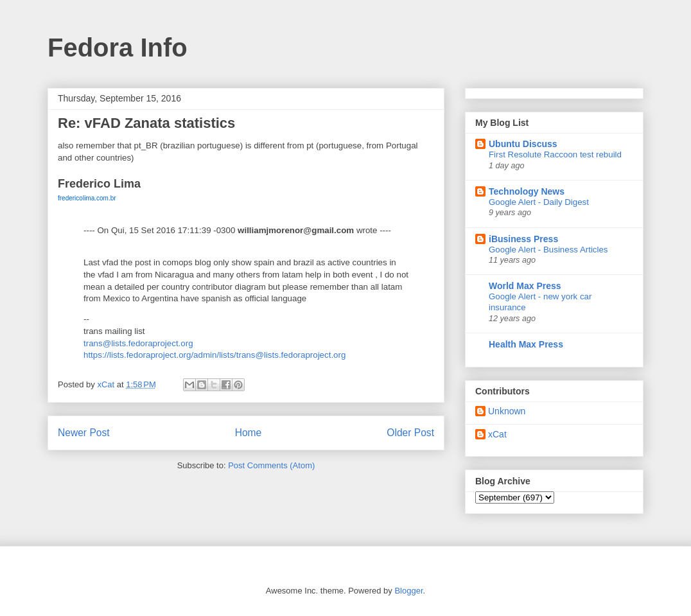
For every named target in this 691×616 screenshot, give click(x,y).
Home (249, 433)
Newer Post (84, 433)
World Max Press (525, 286)
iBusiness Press (523, 239)
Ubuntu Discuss (523, 144)
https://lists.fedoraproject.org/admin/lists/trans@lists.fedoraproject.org (214, 355)
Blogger (408, 591)
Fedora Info (118, 48)
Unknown (507, 411)
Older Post (410, 433)
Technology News (527, 191)
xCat (497, 434)
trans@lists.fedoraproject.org (138, 343)
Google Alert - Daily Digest (539, 202)
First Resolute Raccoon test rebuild (555, 154)
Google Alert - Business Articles (548, 250)
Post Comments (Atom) (271, 465)
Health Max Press (526, 344)
